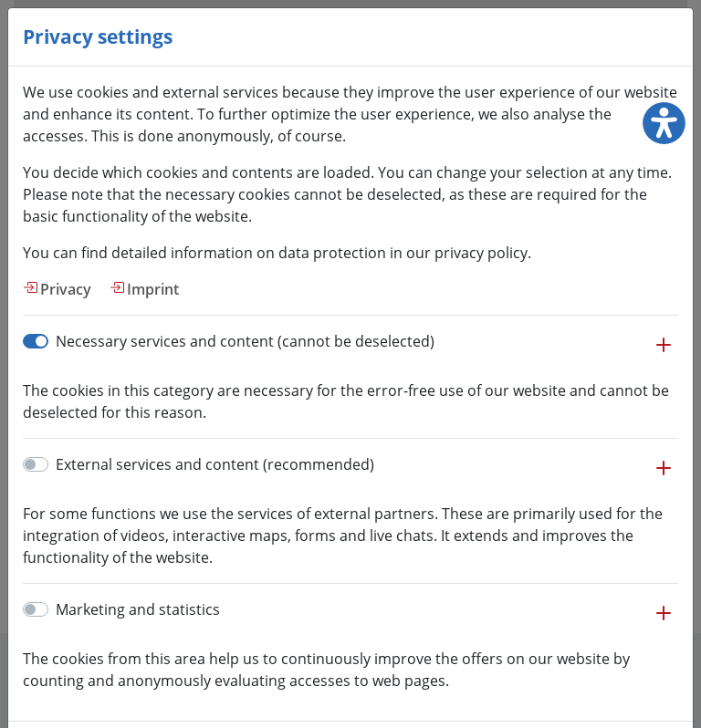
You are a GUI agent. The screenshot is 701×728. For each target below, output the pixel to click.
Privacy (66, 289)
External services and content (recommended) (215, 464)
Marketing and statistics (138, 609)
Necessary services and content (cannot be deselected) (245, 341)
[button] (664, 354)
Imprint (153, 289)
